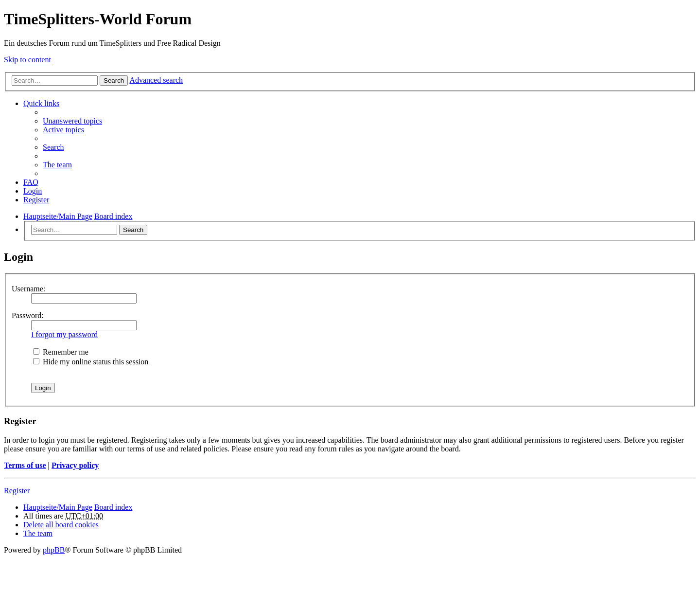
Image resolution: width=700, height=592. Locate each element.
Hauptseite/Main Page (58, 507)
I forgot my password (64, 334)
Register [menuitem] (36, 200)
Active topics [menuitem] (63, 130)
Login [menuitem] (33, 191)
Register (17, 491)
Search (114, 81)
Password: (28, 315)
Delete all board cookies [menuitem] (61, 525)
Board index (114, 507)
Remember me (61, 352)
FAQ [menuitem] (31, 182)
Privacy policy (75, 465)
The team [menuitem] (57, 165)
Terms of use (25, 465)
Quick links (41, 103)
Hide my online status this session (91, 362)
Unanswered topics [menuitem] (72, 121)
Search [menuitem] (53, 147)
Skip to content (27, 60)
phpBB (54, 550)
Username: (28, 289)
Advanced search (156, 80)
